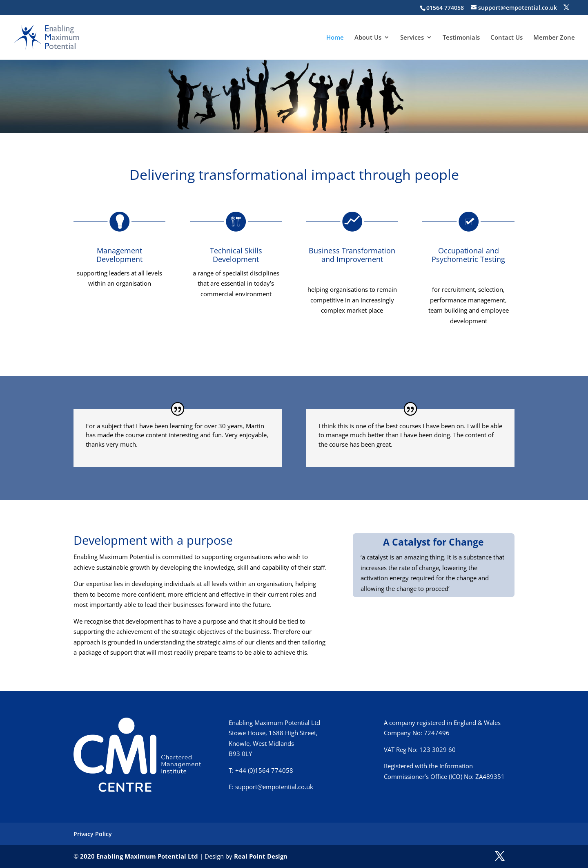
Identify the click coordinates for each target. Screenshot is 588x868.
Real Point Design (261, 856)
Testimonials (461, 38)
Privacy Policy (93, 834)
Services (412, 38)
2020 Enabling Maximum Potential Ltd (139, 856)
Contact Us (507, 38)
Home (335, 38)
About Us (368, 38)
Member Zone (554, 38)
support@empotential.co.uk (274, 787)
